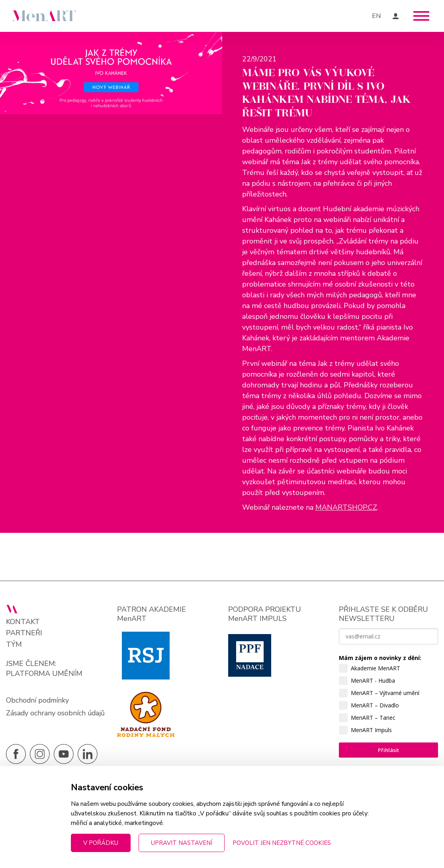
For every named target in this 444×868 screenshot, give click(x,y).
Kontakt (23, 630)
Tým (14, 653)
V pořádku (101, 843)
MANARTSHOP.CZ (346, 516)
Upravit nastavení (182, 843)
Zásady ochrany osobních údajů (46, 727)
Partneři (24, 641)
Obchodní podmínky (38, 709)
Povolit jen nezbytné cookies (282, 843)
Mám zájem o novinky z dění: (380, 666)
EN (376, 16)
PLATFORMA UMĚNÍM (44, 682)
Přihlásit (388, 758)
